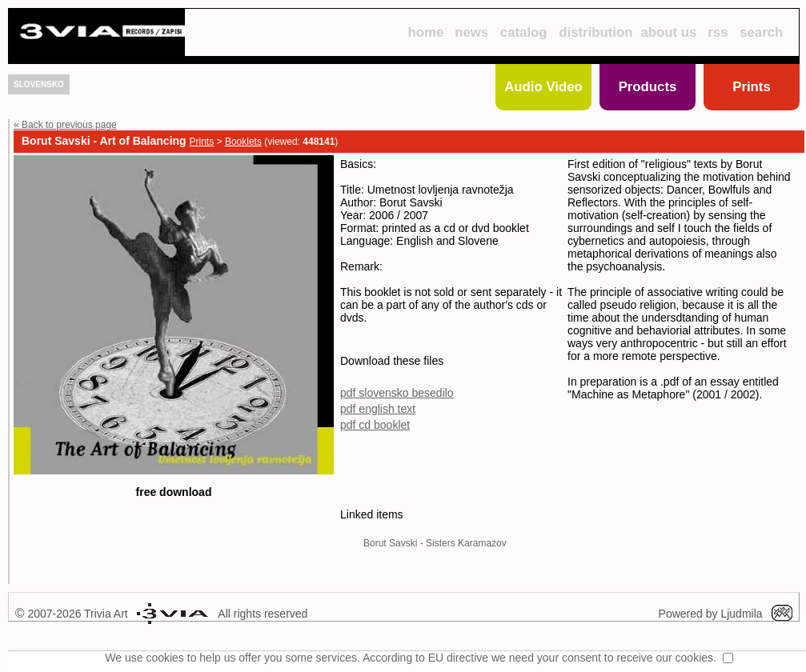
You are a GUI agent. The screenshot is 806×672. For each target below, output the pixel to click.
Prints (752, 87)
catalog (524, 32)
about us (669, 32)
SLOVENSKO (39, 84)
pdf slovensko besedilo (404, 419)
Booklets (243, 142)
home (425, 32)
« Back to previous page (65, 125)
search (761, 32)
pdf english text (385, 435)
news (471, 32)
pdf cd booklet (382, 451)
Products (648, 87)
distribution (595, 32)
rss (718, 32)
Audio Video (543, 87)
